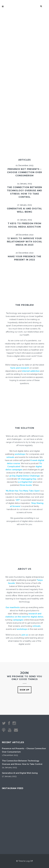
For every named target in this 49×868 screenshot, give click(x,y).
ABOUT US (24, 569)
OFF (18, 500)
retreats (10, 457)
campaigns (18, 620)
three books (26, 485)
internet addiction (31, 371)
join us (25, 635)
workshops (20, 454)
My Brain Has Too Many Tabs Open (23, 491)
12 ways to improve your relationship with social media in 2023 (25, 242)
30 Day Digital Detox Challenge (24, 476)
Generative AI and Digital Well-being (20, 773)
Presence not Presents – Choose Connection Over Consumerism (24, 172)
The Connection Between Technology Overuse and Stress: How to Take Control (22, 762)
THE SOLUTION (24, 428)
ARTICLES (24, 160)
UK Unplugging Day (27, 479)
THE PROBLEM (24, 305)
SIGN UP (24, 690)
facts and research (20, 368)
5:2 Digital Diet (25, 482)
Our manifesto (13, 607)
